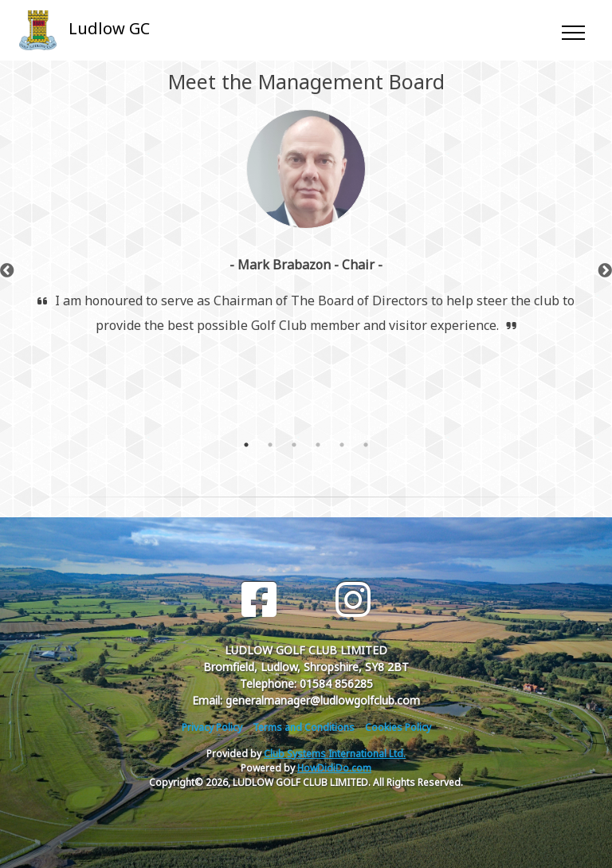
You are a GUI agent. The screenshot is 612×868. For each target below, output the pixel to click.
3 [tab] (294, 445)
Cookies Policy (398, 727)
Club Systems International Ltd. (335, 754)
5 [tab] (342, 445)
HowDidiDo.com (334, 768)
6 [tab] (366, 445)
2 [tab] (270, 445)
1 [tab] (246, 445)
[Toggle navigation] (573, 30)
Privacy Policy (212, 727)
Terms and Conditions (304, 727)
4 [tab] (318, 445)
